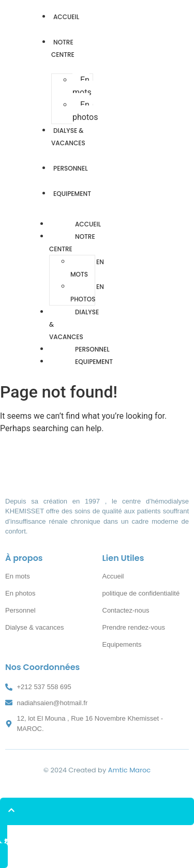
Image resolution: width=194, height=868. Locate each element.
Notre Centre (63, 48)
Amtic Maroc (130, 770)
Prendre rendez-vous (134, 627)
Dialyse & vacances (68, 137)
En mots (82, 86)
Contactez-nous (126, 610)
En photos (85, 111)
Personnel (71, 168)
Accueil (66, 17)
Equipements (122, 644)
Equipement (72, 194)
